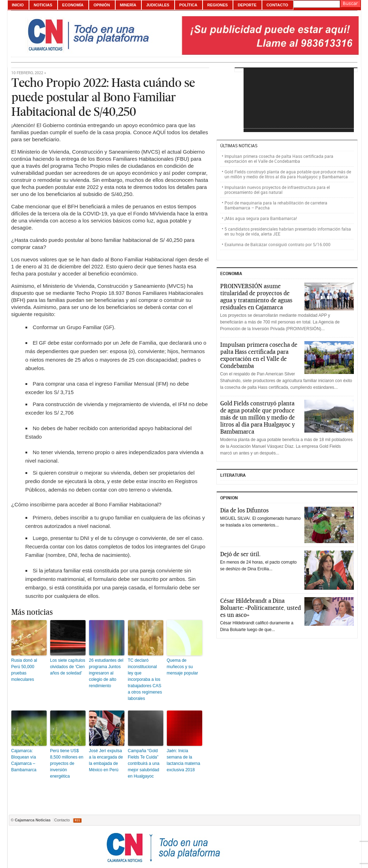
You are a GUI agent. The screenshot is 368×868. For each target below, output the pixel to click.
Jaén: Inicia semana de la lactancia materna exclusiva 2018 (184, 760)
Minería (128, 5)
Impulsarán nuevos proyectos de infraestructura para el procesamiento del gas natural (277, 190)
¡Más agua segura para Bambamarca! (261, 218)
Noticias (43, 5)
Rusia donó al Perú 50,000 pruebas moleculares (24, 670)
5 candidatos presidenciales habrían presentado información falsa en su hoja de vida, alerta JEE (288, 231)
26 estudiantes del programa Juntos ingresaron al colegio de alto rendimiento (106, 673)
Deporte (247, 5)
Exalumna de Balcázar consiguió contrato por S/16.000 (278, 244)
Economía (73, 5)
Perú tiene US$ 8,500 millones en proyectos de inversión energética (67, 763)
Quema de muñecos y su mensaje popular (183, 667)
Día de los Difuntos (244, 510)
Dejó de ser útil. (240, 554)
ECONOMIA (231, 273)
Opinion (229, 498)
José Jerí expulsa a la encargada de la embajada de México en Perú (106, 760)
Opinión (101, 5)
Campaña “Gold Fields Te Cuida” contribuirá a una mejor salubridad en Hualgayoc (144, 763)
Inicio (18, 5)
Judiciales (157, 5)
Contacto (277, 5)
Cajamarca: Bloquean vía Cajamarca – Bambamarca (24, 760)
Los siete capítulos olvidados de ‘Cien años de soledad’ (68, 667)
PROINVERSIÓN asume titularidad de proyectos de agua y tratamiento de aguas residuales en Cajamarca (256, 297)
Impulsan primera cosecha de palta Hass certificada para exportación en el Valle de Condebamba (279, 159)
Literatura (233, 475)
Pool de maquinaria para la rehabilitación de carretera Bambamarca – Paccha (276, 205)
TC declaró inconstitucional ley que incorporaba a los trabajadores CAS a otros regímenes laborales (145, 679)
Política (188, 5)
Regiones (217, 5)
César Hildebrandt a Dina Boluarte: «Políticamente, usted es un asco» (261, 608)
